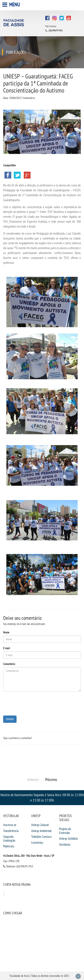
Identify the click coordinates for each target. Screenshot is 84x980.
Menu (12, 5)
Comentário (9, 664)
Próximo (51, 780)
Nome (6, 632)
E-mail (6, 648)
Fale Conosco (51, 26)
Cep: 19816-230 (11, 861)
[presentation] (35, 703)
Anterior (33, 780)
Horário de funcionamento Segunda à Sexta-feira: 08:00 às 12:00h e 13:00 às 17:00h (42, 797)
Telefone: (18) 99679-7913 (18, 866)
